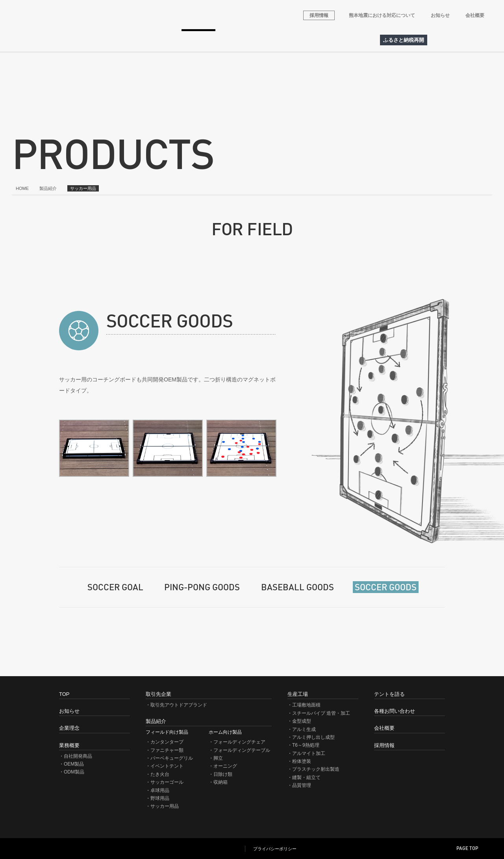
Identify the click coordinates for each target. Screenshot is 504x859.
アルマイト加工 (309, 753)
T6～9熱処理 (306, 745)
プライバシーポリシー (275, 849)
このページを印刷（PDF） (490, 662)
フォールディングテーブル (242, 750)
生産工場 (233, 40)
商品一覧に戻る (414, 627)
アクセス (360, 40)
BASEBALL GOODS (297, 588)
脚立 (218, 758)
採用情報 (319, 15)
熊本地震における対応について (382, 15)
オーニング (225, 766)
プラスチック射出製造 (316, 769)
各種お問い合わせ (319, 40)
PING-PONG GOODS (202, 588)
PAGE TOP (467, 849)
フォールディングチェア (239, 742)
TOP (64, 694)
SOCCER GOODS (386, 588)
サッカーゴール (167, 782)
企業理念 (60, 40)
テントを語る (274, 40)
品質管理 (302, 785)
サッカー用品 (165, 806)
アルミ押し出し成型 (313, 737)
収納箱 (220, 782)
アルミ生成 (304, 729)
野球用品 (160, 798)
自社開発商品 (78, 756)
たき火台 (160, 774)
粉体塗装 (302, 761)
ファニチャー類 (167, 750)
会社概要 (475, 15)
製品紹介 (199, 40)
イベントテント (167, 766)
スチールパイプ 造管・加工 (321, 713)
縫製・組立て (306, 777)
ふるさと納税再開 (404, 40)
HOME (28, 40)
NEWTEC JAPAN (61, 849)
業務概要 (96, 40)
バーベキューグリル (172, 758)
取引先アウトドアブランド (147, 40)
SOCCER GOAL (115, 588)
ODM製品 (74, 772)
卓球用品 (160, 790)
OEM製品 (74, 764)
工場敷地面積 (306, 705)
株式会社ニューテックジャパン (100, 15)
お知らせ (440, 15)
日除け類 (223, 774)
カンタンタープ (167, 742)
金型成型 (302, 721)
